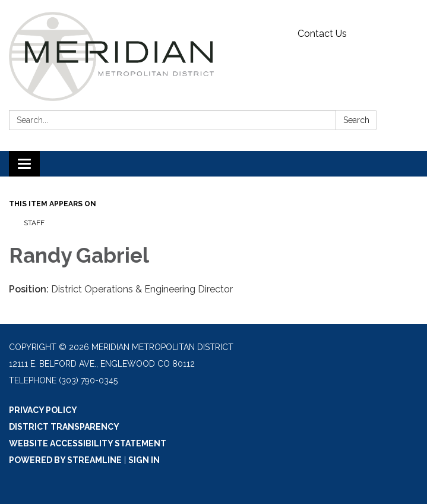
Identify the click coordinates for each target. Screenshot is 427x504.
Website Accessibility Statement (88, 443)
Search (356, 120)
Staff (34, 223)
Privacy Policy (43, 410)
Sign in (144, 460)
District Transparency (64, 427)
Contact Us (322, 34)
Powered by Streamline (65, 460)
